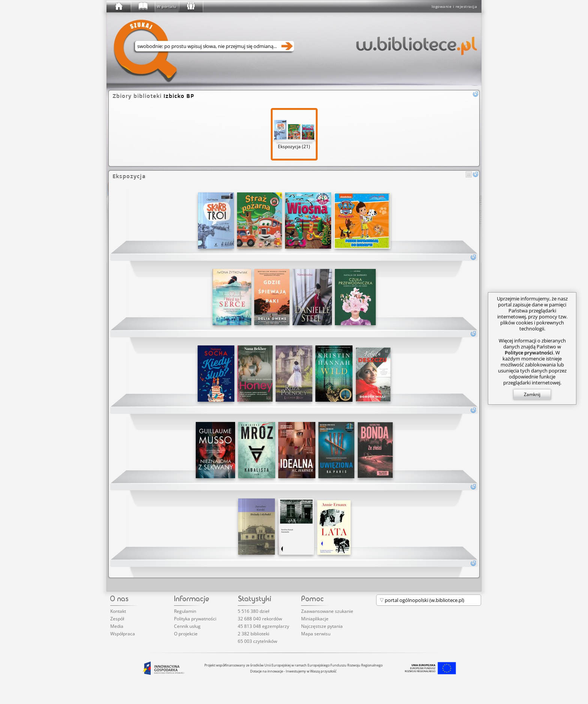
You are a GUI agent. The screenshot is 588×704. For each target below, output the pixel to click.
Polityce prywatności (529, 353)
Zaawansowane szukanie (327, 611)
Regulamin (185, 611)
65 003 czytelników (257, 641)
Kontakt (118, 611)
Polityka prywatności (195, 619)
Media (117, 626)
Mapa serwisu (316, 634)
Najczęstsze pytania (322, 626)
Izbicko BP (179, 96)
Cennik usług (187, 626)
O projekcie (186, 634)
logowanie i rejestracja (454, 6)
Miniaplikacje (315, 619)
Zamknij (532, 394)
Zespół (117, 619)
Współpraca (123, 634)
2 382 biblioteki (253, 634)
